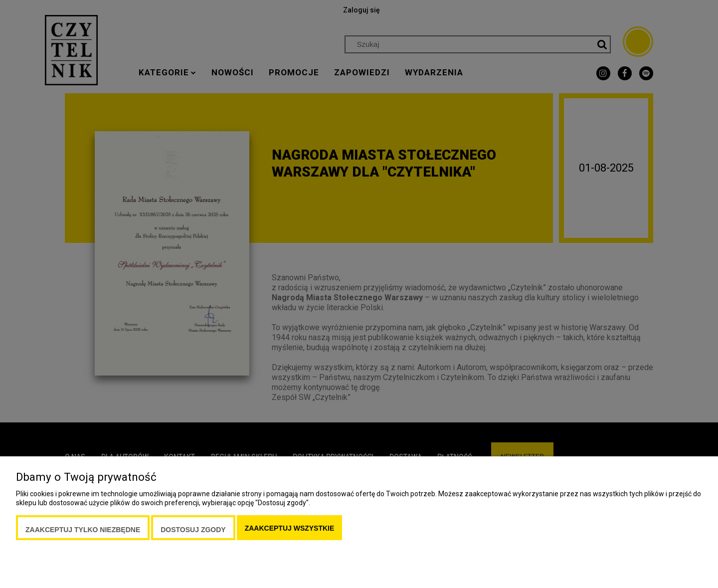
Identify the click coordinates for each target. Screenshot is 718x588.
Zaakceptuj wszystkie (290, 528)
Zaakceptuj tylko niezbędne (83, 530)
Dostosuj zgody (193, 530)
